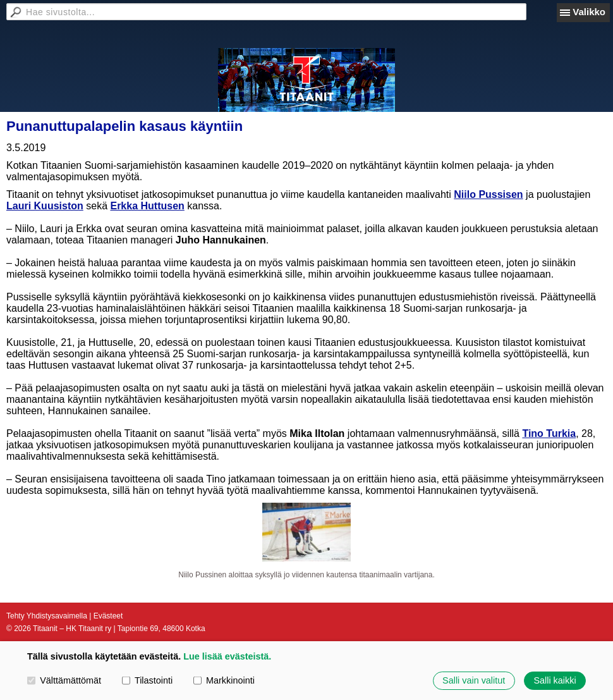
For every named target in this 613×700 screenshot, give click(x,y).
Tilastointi (147, 680)
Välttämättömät (64, 680)
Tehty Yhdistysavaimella (47, 616)
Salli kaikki (555, 680)
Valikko (589, 12)
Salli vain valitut (474, 680)
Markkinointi (224, 680)
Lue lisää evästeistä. (227, 656)
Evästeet (108, 616)
